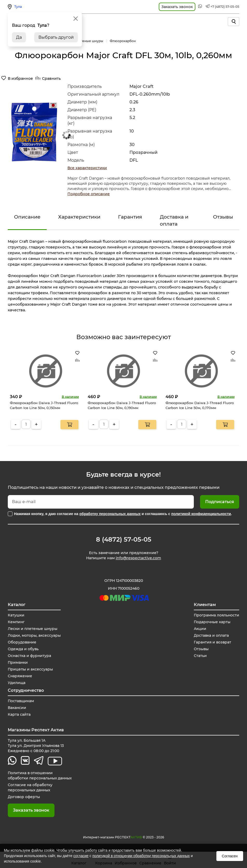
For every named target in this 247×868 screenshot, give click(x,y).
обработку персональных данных (110, 514)
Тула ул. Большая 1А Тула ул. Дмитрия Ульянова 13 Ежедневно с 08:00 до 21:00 (36, 746)
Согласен (230, 856)
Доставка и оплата (174, 220)
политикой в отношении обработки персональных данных (141, 856)
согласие (81, 856)
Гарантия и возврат (212, 642)
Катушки (16, 615)
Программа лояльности (216, 615)
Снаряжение (20, 676)
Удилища (17, 683)
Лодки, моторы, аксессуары (34, 636)
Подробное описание (89, 194)
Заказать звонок (31, 810)
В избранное (20, 78)
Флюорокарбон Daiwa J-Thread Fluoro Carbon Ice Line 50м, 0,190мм (122, 405)
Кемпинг (16, 622)
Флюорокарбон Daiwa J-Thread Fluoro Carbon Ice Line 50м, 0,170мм (200, 405)
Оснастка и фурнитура (30, 656)
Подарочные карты (212, 622)
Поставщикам (21, 701)
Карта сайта (19, 715)
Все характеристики (87, 168)
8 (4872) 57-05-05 (124, 540)
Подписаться (220, 502)
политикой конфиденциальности (201, 514)
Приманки (18, 663)
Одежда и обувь (23, 649)
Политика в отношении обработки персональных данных (40, 776)
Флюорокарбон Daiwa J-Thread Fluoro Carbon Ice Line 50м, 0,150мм (44, 405)
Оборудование (22, 642)
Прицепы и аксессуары (30, 669)
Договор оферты (24, 797)
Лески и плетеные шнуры (33, 629)
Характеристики (79, 217)
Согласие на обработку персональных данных (30, 788)
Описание (27, 217)
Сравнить (51, 78)
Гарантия (130, 217)
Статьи (200, 656)
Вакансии (17, 708)
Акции (199, 629)
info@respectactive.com (138, 558)
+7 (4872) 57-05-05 (225, 7)
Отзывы (223, 217)
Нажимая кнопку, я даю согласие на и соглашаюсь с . (123, 514)
